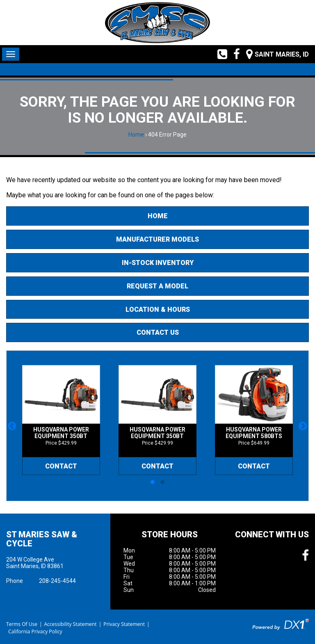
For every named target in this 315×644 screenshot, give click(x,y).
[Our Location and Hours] (274, 54)
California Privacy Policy (35, 631)
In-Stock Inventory (158, 263)
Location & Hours (158, 309)
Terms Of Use (22, 624)
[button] (12, 426)
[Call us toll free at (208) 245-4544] (219, 54)
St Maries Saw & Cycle (42, 539)
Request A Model (157, 286)
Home (136, 135)
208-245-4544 (57, 581)
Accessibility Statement (70, 624)
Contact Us (158, 332)
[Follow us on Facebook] (234, 54)
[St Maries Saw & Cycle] (157, 23)
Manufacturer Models (157, 239)
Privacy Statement (124, 624)
